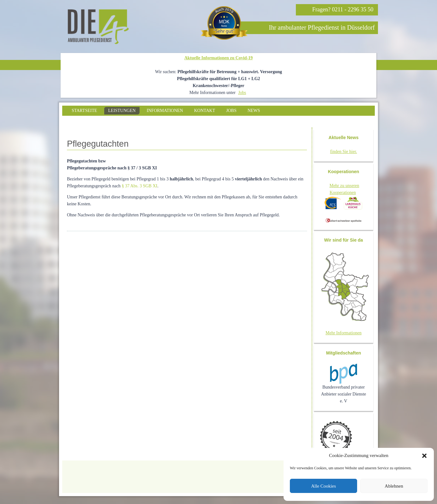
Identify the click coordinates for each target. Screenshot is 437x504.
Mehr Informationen (344, 333)
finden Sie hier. (343, 152)
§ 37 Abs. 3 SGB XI (139, 186)
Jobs (242, 93)
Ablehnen (394, 486)
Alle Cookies (323, 486)
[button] (424, 456)
